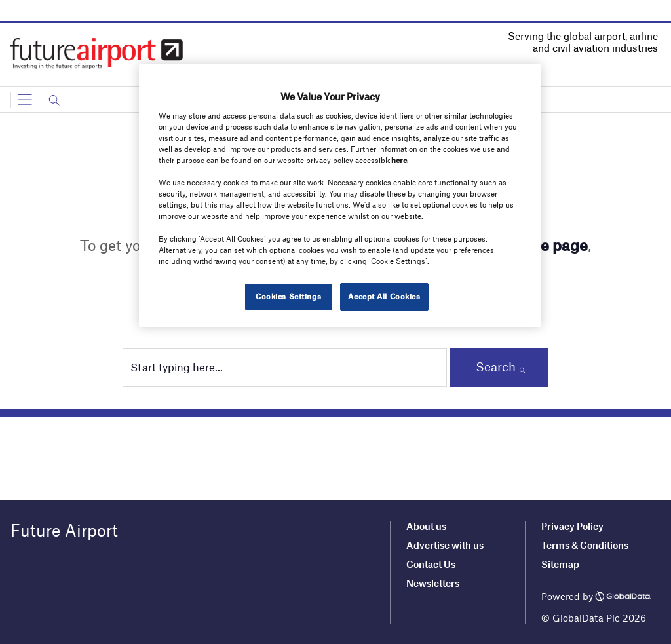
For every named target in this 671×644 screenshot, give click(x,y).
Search (496, 367)
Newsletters (433, 583)
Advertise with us (445, 545)
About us (426, 526)
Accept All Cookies (384, 296)
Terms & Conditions (585, 545)
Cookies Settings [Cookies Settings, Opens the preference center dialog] (288, 296)
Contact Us (431, 564)
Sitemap (560, 564)
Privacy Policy (572, 526)
